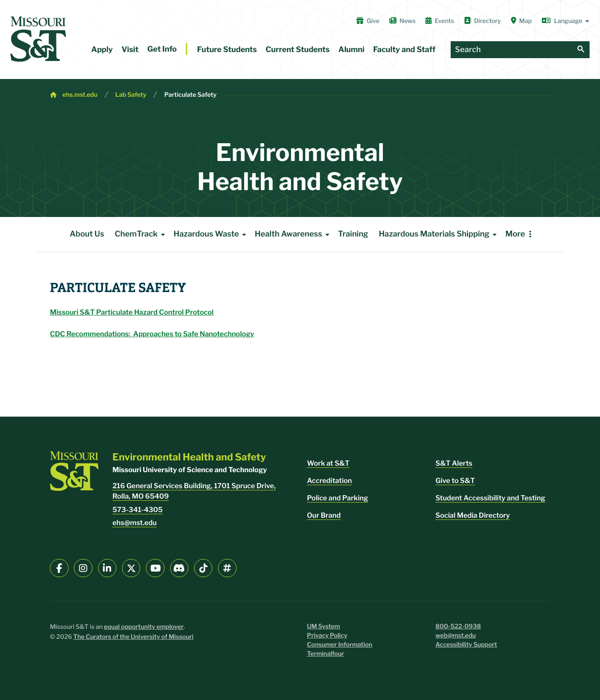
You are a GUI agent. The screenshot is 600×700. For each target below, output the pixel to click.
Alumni (351, 50)
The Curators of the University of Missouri (134, 637)
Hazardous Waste (211, 234)
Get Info (162, 49)
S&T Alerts (454, 463)
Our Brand (324, 515)
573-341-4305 (138, 510)
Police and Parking (338, 498)
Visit (130, 50)
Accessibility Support (466, 645)
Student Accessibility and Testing (490, 498)
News (402, 21)
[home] (38, 39)
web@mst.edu (456, 636)
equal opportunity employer (144, 627)
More (515, 234)
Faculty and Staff (404, 50)
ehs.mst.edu (80, 95)
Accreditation (330, 481)
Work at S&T (328, 463)
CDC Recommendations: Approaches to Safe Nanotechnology (152, 334)
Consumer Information (340, 645)
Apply (102, 50)
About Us (87, 234)
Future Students (227, 50)
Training (353, 234)
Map (521, 21)
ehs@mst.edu (135, 523)
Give (368, 21)
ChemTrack (141, 234)
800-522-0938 (458, 626)
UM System (323, 626)
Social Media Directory (473, 515)
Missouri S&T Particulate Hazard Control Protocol (132, 312)
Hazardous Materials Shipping (439, 234)
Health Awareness (294, 234)
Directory (483, 21)
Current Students (298, 50)
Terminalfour (325, 654)
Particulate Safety (190, 95)
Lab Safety (131, 95)
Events (440, 21)
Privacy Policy (327, 636)
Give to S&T (455, 481)
